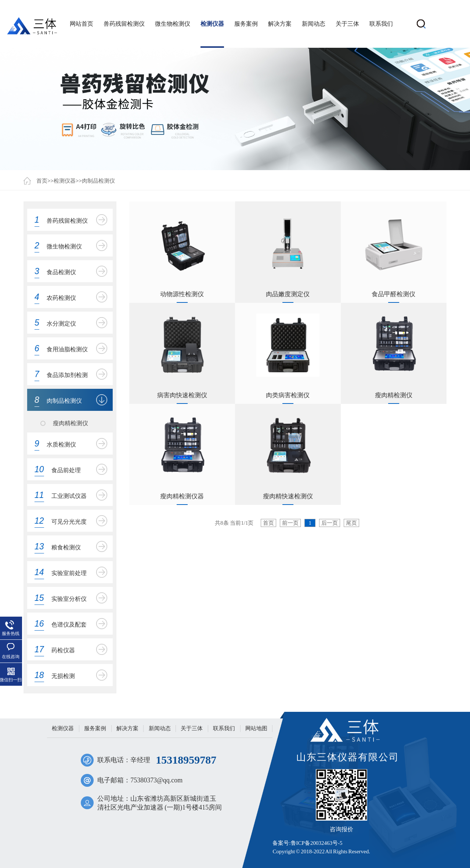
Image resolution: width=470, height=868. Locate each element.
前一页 (291, 523)
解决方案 (280, 24)
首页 (42, 181)
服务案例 (246, 24)
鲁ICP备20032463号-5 (317, 843)
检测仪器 (212, 24)
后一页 (330, 523)
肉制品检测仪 (98, 181)
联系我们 (381, 24)
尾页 (352, 523)
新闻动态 (314, 24)
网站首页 (82, 24)
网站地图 (256, 728)
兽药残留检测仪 (124, 24)
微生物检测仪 (173, 24)
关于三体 (347, 24)
